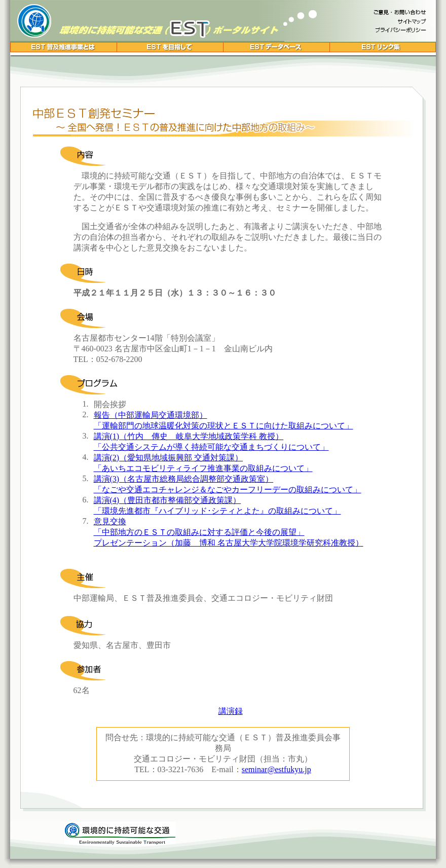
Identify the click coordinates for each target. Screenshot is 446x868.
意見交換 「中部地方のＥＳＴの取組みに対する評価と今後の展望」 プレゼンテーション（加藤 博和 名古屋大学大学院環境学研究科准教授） (229, 532)
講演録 (231, 711)
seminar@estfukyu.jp (276, 769)
